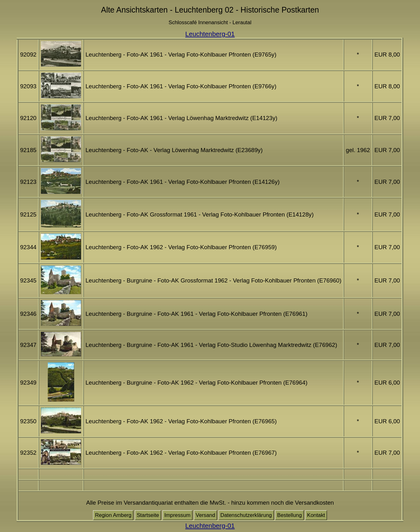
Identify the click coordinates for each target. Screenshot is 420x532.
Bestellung (289, 515)
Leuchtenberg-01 (210, 34)
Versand (206, 515)
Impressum (177, 515)
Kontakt (316, 515)
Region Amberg (113, 515)
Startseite (148, 515)
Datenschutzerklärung (246, 515)
